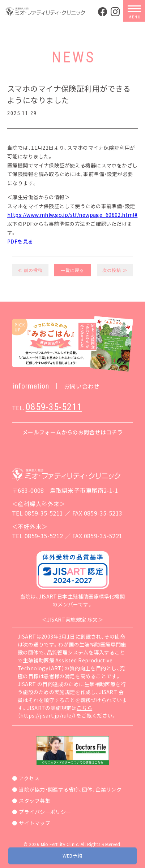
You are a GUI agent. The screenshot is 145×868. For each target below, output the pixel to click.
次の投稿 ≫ (115, 270)
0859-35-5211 (54, 407)
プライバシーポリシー (45, 812)
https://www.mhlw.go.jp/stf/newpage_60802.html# (72, 215)
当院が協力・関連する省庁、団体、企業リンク (70, 789)
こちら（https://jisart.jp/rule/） (55, 712)
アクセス (29, 778)
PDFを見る (20, 241)
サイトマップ (35, 823)
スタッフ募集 (35, 801)
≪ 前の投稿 (30, 270)
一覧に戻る (72, 270)
